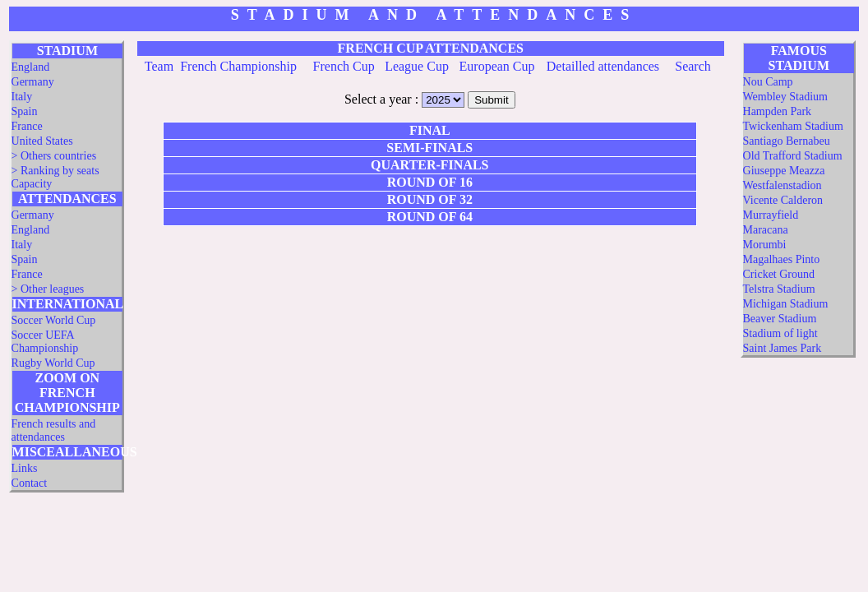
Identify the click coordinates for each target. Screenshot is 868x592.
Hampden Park (778, 111)
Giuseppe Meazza (784, 171)
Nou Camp (768, 82)
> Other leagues (48, 289)
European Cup (497, 66)
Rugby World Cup (53, 363)
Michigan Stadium (786, 304)
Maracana (766, 230)
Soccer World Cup (54, 320)
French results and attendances (54, 430)
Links (25, 468)
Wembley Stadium (785, 97)
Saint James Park (783, 348)
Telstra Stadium (779, 289)
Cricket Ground (779, 274)
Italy (22, 97)
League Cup (417, 66)
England (31, 67)
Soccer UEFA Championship (45, 342)
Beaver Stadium (780, 319)
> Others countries (54, 156)
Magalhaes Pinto (782, 259)
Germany (33, 82)
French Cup (344, 66)
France (27, 126)
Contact (30, 483)
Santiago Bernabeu (787, 141)
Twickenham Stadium (793, 126)
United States (42, 141)
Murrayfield (771, 215)
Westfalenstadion (783, 185)
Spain (25, 111)
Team (159, 66)
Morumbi (765, 245)
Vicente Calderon (783, 200)
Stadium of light (780, 333)
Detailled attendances (603, 66)
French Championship (238, 66)
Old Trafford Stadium (793, 156)
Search (693, 66)
